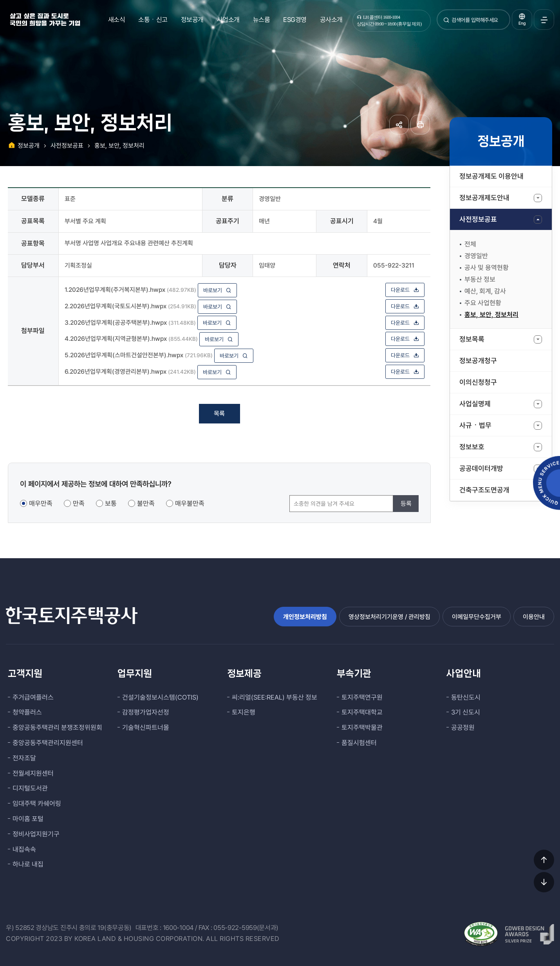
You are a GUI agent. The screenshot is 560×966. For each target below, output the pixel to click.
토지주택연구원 (362, 697)
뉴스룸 (262, 20)
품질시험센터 (359, 743)
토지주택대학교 (362, 712)
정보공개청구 (478, 361)
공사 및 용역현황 (487, 268)
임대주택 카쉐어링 (37, 803)
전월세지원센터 (33, 773)
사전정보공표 (478, 219)
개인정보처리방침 (305, 617)
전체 (470, 244)
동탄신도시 (466, 697)
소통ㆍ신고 (153, 20)
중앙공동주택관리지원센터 (48, 743)
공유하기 (399, 125)
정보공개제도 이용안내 (491, 176)
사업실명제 (475, 404)
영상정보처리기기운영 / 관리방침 (389, 617)
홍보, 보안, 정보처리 (491, 315)
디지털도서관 (30, 788)
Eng (522, 23)
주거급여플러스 (33, 697)
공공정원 (463, 727)
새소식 (117, 20)
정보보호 (472, 447)
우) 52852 (20, 928)
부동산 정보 (480, 279)
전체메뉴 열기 (544, 20)
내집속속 (24, 849)
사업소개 (228, 20)
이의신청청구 (478, 382)
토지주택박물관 (362, 727)
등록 (406, 504)
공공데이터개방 (481, 468)
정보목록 (472, 339)
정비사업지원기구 (36, 834)
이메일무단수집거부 (477, 617)
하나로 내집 (28, 864)
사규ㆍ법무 (475, 425)
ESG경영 (295, 20)
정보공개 (192, 20)
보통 (111, 503)
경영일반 (476, 256)
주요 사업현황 (483, 303)
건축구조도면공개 (484, 490)
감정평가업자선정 (146, 712)
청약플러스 (27, 712)
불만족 (146, 503)
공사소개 (331, 20)
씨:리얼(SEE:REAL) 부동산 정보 (275, 697)
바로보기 (217, 290)
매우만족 (41, 503)
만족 (79, 503)
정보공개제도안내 (484, 198)
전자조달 (24, 758)
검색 (446, 23)
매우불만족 (190, 503)
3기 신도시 (466, 712)
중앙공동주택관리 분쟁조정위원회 (57, 727)
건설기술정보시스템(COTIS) (160, 697)
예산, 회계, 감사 (485, 291)
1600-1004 (178, 928)
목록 (219, 413)
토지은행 (244, 712)
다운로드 (405, 290)
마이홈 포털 (28, 819)
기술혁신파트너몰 (146, 727)
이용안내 (534, 617)
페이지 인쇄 (420, 125)
